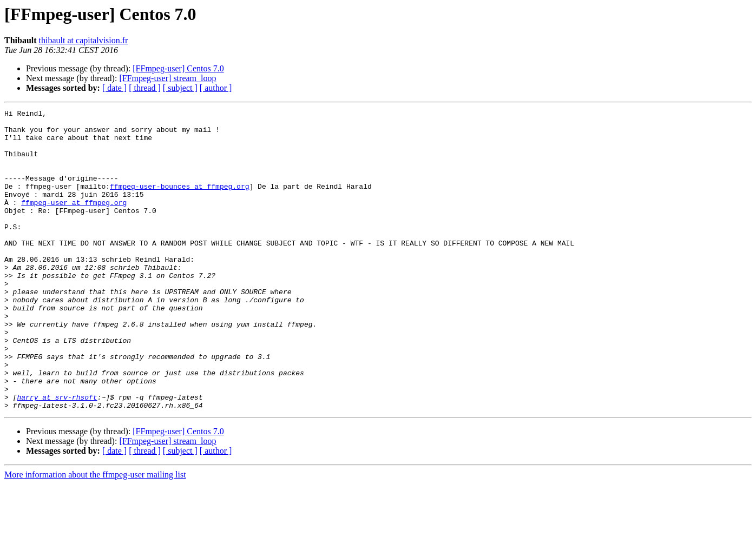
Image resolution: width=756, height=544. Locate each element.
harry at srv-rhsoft (57, 455)
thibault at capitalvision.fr (84, 40)
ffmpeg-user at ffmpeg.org (74, 222)
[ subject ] (180, 88)
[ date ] (114, 88)
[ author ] (216, 88)
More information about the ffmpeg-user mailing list (95, 535)
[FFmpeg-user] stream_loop (167, 78)
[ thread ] (145, 88)
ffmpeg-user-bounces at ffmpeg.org (179, 202)
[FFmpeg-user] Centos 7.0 (178, 68)
